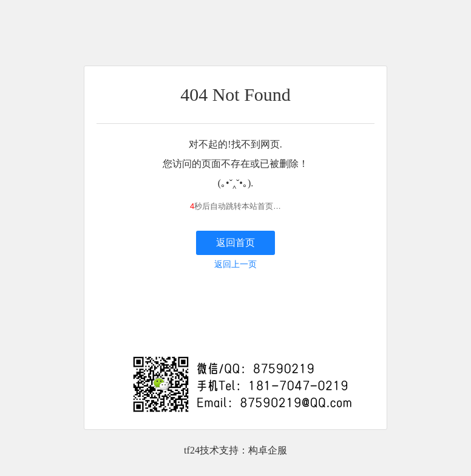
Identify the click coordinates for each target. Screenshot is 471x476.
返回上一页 (235, 264)
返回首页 (235, 243)
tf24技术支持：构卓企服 (235, 450)
